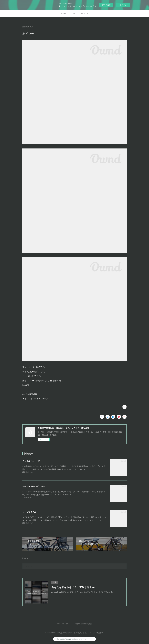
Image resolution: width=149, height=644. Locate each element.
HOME (64, 14)
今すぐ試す (106, 5)
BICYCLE (84, 14)
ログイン (123, 5)
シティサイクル (29, 512)
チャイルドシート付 (31, 461)
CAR (73, 14)
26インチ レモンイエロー (34, 486)
